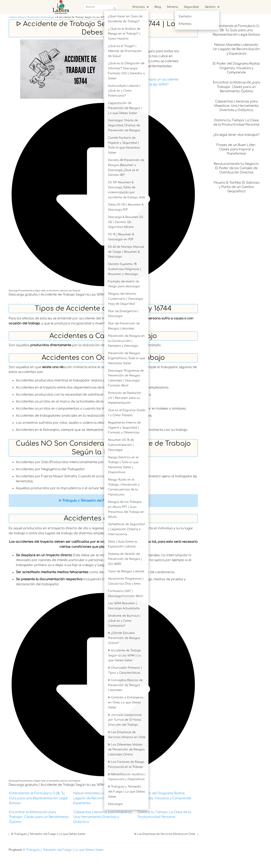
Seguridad (191, 7)
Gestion (210, 7)
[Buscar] (115, 8)
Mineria (172, 7)
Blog (158, 7)
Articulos (139, 7)
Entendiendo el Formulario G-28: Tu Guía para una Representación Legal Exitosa (38, 798)
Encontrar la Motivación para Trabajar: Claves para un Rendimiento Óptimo (39, 817)
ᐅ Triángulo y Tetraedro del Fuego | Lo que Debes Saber (49, 834)
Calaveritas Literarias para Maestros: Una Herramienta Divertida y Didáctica (103, 817)
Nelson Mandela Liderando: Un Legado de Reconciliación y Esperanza (98, 798)
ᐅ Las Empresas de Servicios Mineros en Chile (165, 834)
